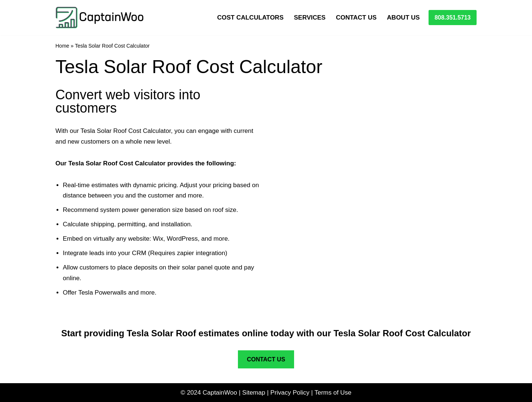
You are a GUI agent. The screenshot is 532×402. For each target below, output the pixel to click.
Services (310, 18)
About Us (403, 18)
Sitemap (254, 393)
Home (62, 46)
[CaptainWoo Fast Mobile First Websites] (100, 18)
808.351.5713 (453, 18)
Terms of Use (333, 393)
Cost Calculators (250, 18)
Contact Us (356, 18)
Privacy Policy (290, 393)
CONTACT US (266, 359)
